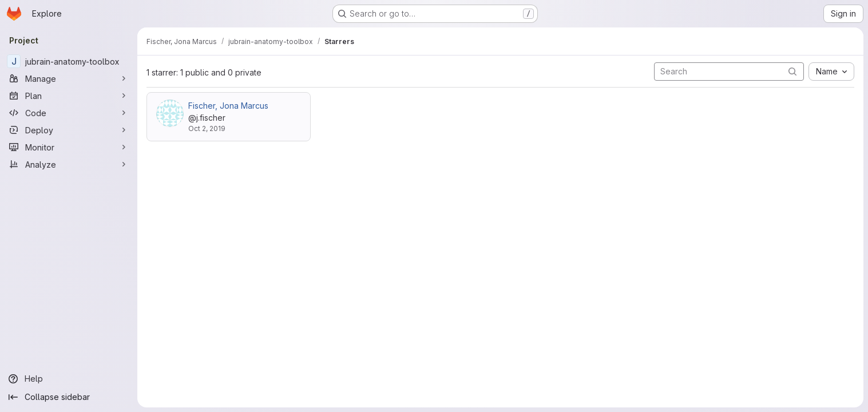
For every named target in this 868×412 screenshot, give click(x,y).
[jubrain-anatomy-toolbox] (69, 61)
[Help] (69, 379)
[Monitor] (69, 147)
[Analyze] (69, 164)
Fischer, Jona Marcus (228, 106)
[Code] (69, 113)
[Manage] (69, 78)
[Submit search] (792, 71)
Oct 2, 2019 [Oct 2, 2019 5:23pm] (207, 128)
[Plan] (69, 96)
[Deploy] (69, 130)
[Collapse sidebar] (69, 397)
